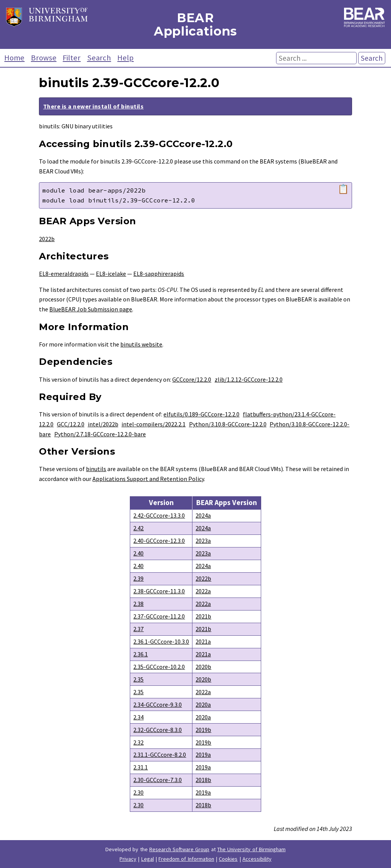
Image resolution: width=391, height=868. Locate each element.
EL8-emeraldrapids (64, 274)
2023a (203, 541)
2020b (203, 667)
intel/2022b (103, 424)
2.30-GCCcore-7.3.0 (158, 780)
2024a (203, 515)
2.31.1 (141, 767)
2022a (203, 591)
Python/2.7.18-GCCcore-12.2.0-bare (100, 434)
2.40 (138, 553)
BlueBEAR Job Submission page (91, 309)
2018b (203, 780)
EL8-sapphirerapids (159, 274)
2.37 (138, 629)
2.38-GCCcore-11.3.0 (159, 591)
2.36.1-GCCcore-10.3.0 (161, 641)
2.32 (138, 742)
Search (99, 58)
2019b (203, 730)
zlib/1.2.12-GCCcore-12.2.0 (249, 379)
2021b (203, 616)
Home (14, 58)
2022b (47, 239)
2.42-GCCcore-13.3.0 (159, 515)
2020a (203, 704)
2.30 (138, 792)
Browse (44, 58)
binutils (96, 469)
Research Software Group (179, 849)
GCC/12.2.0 (71, 424)
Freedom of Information (186, 859)
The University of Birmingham (251, 849)
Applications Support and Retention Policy (148, 479)
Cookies (228, 859)
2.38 (138, 604)
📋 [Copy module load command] (343, 189)
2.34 (138, 717)
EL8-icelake (111, 274)
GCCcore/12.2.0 (192, 379)
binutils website (141, 344)
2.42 (138, 528)
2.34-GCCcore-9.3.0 (158, 704)
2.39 (138, 578)
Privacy (128, 859)
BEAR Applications (195, 24)
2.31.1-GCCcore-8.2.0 (160, 755)
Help (125, 58)
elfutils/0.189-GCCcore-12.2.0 (201, 414)
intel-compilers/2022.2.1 (153, 424)
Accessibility (257, 859)
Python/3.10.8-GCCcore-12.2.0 (228, 424)
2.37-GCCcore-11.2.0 (159, 616)
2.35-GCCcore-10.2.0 (159, 667)
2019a (203, 755)
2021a (203, 641)
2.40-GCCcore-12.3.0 (159, 541)
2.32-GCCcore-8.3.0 (158, 730)
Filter (72, 58)
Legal (148, 859)
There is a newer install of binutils (93, 106)
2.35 (138, 679)
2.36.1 (141, 654)
